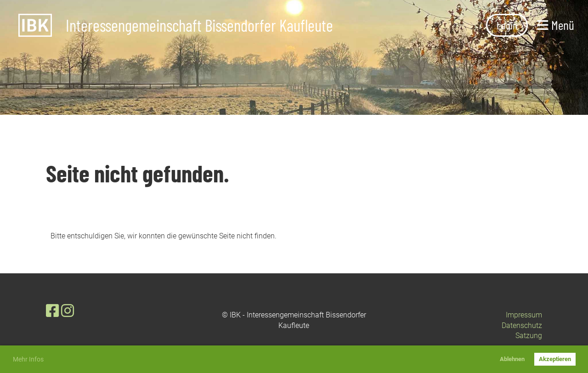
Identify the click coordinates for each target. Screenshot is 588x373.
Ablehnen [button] (512, 359)
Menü (556, 25)
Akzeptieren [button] (555, 359)
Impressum (524, 315)
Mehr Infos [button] (28, 359)
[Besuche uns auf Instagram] (68, 311)
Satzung (529, 336)
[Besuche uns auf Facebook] (52, 311)
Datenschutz (522, 325)
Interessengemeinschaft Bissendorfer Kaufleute (199, 25)
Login (507, 25)
